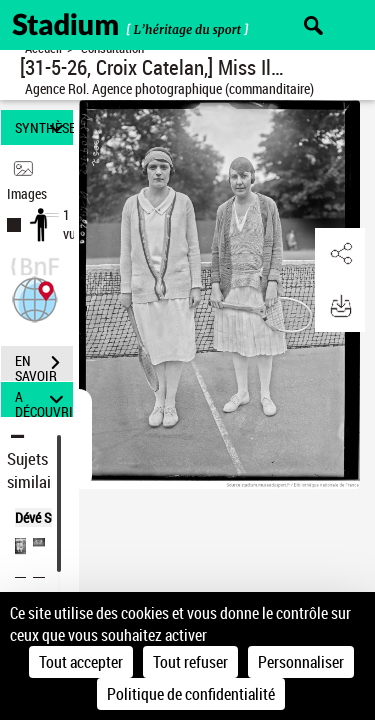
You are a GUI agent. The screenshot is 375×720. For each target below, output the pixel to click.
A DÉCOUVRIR (44, 399)
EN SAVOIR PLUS (44, 365)
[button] (35, 297)
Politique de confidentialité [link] (191, 694)
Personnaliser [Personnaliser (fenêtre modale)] (301, 662)
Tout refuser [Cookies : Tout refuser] (190, 662)
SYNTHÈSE (44, 127)
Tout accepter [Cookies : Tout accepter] (81, 662)
